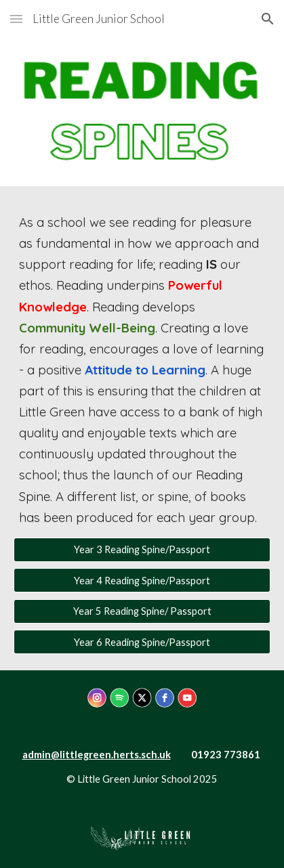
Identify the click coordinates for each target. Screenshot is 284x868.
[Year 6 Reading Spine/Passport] (142, 642)
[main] (142, 370)
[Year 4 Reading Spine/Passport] (142, 580)
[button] (16, 19)
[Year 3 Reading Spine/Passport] (142, 550)
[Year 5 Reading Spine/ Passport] (142, 611)
